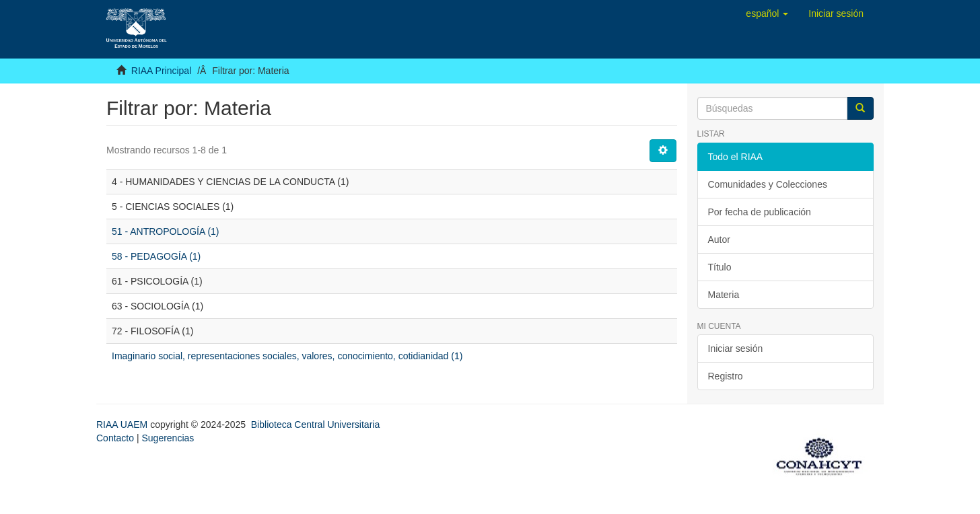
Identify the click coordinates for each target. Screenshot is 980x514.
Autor (719, 240)
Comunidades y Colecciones (768, 184)
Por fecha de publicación (760, 212)
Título (720, 267)
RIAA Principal (161, 71)
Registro (726, 376)
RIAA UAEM (123, 425)
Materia (724, 295)
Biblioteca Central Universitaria (315, 425)
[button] (767, 13)
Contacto (115, 438)
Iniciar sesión (736, 348)
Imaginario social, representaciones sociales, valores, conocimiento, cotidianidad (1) (287, 356)
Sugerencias (168, 438)
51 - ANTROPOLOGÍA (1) (166, 231)
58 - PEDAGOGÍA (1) (156, 256)
